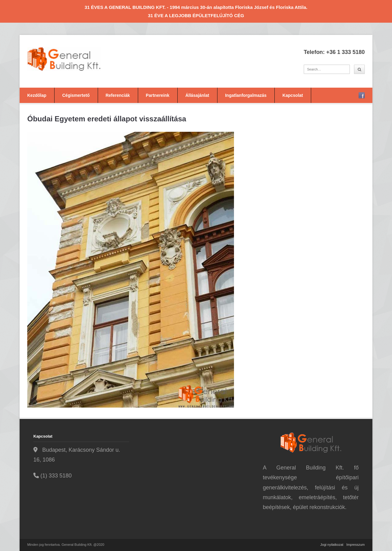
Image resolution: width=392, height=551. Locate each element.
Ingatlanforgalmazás (246, 95)
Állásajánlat (197, 95)
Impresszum (356, 545)
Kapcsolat (293, 95)
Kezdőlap (37, 95)
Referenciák (118, 95)
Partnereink (158, 95)
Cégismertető (76, 95)
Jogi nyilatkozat (332, 545)
